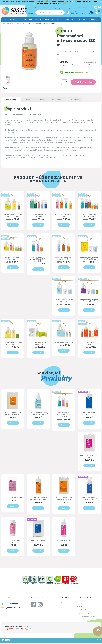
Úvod (37, 8)
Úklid (30, 19)
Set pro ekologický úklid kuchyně (64, 216)
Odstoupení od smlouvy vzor (86, 604)
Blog (68, 8)
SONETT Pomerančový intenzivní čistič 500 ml (38, 500)
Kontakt (44, 8)
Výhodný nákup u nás (57, 8)
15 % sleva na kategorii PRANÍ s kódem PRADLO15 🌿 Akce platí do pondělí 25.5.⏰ (38, 1)
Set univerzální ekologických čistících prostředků (38, 259)
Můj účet (74, 12)
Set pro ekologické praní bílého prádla (89, 301)
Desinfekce (70, 19)
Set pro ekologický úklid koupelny (38, 216)
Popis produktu (12, 100)
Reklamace (81, 608)
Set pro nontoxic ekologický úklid (89, 216)
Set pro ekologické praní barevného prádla (13, 344)
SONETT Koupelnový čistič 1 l (89, 414)
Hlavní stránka (9, 24)
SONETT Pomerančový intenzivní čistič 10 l (13, 414)
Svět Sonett (65, 604)
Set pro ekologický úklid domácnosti (64, 258)
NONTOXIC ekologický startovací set (13, 258)
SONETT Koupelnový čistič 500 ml (89, 500)
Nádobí (47, 19)
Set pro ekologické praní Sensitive (64, 301)
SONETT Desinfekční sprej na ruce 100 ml (38, 414)
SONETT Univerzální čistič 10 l (89, 457)
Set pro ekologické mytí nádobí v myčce (38, 344)
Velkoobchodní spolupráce (86, 611)
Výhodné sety (14, 19)
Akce (4, 19)
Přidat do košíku (83, 82)
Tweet (6, 88)
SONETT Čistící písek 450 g (13, 543)
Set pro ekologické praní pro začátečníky (13, 216)
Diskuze (43, 100)
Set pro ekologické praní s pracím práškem (89, 258)
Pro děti (60, 19)
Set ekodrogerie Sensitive (64, 344)
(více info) (91, 73)
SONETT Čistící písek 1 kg (13, 499)
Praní (24, 19)
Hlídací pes (79, 100)
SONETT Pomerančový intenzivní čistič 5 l (64, 500)
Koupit (13, 225)
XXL (53, 19)
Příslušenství (94, 19)
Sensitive (38, 19)
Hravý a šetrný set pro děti (89, 344)
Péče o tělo (82, 19)
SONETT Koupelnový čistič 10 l (38, 543)
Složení (29, 100)
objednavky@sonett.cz (14, 609)
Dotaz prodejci (61, 100)
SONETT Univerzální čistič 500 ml (64, 543)
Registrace (76, 13)
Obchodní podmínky (84, 615)
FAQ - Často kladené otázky (86, 618)
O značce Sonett (78, 8)
